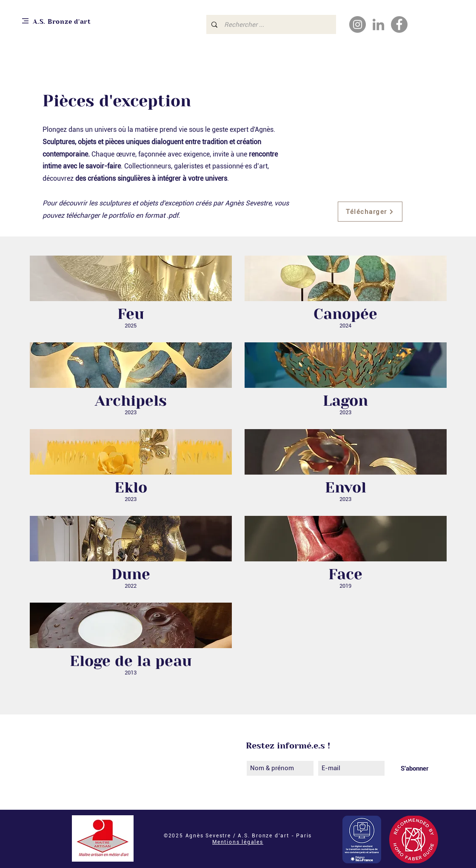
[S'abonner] (415, 768)
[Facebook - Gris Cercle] (399, 24)
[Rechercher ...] (270, 24)
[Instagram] (358, 24)
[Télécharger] (370, 212)
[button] (25, 21)
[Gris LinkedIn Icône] (378, 24)
